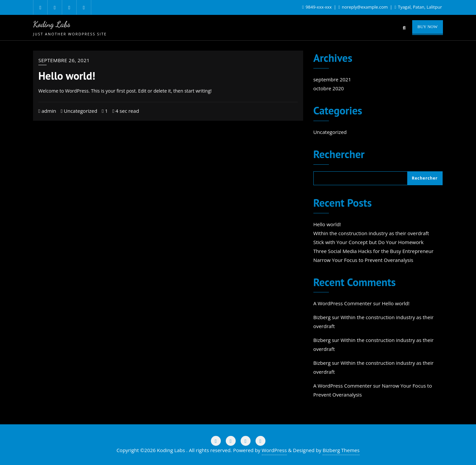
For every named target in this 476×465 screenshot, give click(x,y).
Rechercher (339, 155)
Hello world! (67, 76)
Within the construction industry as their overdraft (371, 233)
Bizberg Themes (341, 450)
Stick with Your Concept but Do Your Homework (369, 242)
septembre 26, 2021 (64, 60)
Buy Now (428, 27)
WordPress (274, 450)
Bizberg (322, 317)
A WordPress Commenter (343, 303)
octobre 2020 (329, 88)
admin (47, 111)
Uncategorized (79, 111)
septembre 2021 (332, 79)
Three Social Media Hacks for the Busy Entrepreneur (374, 251)
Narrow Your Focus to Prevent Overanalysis (363, 260)
